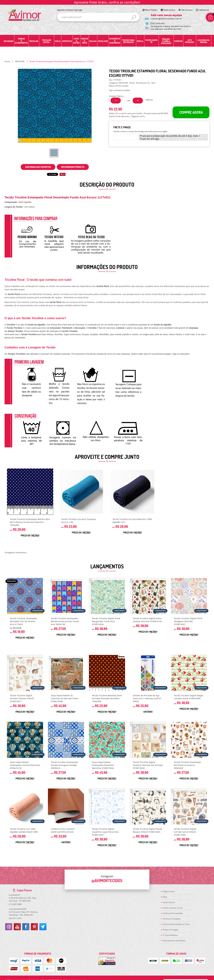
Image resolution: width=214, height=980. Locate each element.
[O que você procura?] (134, 17)
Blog (165, 897)
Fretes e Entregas (170, 930)
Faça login (78, 10)
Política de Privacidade (173, 913)
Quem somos (169, 10)
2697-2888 (15, 904)
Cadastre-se (204, 10)
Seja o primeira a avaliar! (120, 90)
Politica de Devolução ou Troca (176, 924)
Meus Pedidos (151, 10)
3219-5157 (158, 24)
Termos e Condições (172, 919)
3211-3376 (15, 918)
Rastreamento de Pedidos (174, 941)
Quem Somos (169, 902)
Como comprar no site (173, 908)
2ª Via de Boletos (170, 935)
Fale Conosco (187, 10)
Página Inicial (169, 891)
